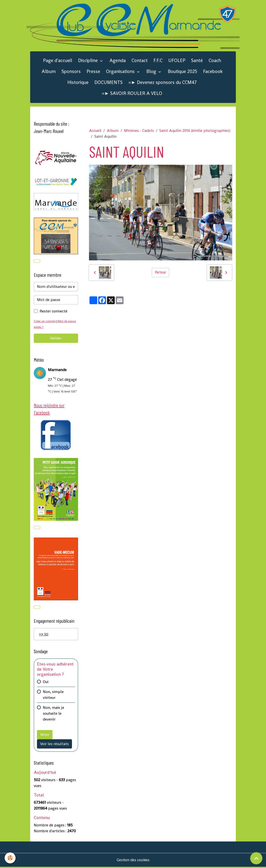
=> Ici (44, 635)
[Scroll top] (256, 858)
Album (49, 72)
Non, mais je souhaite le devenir (53, 715)
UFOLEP (177, 61)
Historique (78, 83)
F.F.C (158, 61)
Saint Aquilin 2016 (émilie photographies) (195, 131)
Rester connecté (53, 312)
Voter (45, 736)
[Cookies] (10, 858)
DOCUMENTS (108, 83)
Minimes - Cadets (139, 131)
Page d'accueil (58, 61)
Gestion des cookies (133, 861)
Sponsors (71, 72)
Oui (46, 683)
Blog (152, 72)
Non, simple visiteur (53, 696)
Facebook (213, 72)
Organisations (121, 72)
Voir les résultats (54, 745)
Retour (160, 273)
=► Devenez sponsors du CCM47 (163, 83)
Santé (197, 61)
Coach (215, 61)
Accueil (95, 131)
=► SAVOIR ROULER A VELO (132, 94)
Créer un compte (45, 322)
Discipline (89, 61)
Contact (140, 61)
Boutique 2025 (182, 72)
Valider (56, 339)
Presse (93, 72)
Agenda (118, 61)
